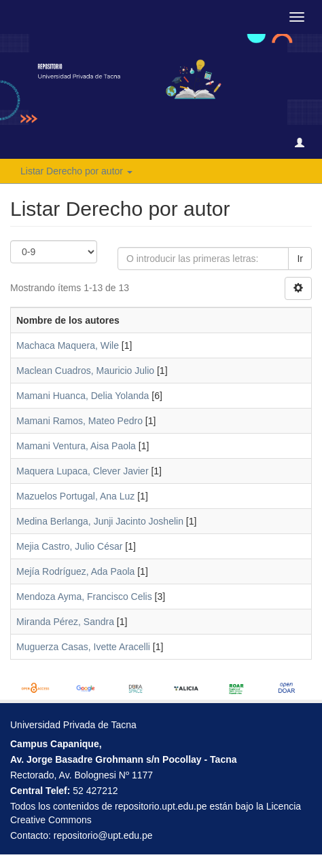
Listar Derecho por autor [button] (76, 171)
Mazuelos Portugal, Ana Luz (75, 496)
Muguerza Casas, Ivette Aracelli (83, 647)
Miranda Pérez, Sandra (65, 622)
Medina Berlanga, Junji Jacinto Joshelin (100, 521)
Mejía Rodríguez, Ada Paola (75, 571)
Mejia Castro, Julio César (69, 546)
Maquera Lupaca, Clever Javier (83, 471)
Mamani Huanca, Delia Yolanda (83, 396)
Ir (300, 259)
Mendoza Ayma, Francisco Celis (84, 597)
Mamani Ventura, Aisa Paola (76, 446)
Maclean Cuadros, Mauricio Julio (85, 371)
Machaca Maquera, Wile (68, 345)
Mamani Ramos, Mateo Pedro (79, 421)
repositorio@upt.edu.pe (103, 835)
